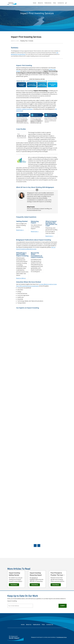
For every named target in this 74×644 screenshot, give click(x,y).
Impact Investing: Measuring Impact (36, 574)
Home (35, 3)
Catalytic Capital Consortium (24, 109)
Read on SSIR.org (21, 278)
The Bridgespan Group (62, 637)
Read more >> (20, 230)
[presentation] (44, 607)
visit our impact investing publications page (36, 248)
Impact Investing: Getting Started (15, 574)
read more (14, 585)
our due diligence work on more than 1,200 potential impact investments (36, 285)
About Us (40, 3)
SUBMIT (63, 606)
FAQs (54, 3)
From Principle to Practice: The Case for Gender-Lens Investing (58, 574)
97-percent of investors (34, 579)
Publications (48, 3)
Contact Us (61, 3)
